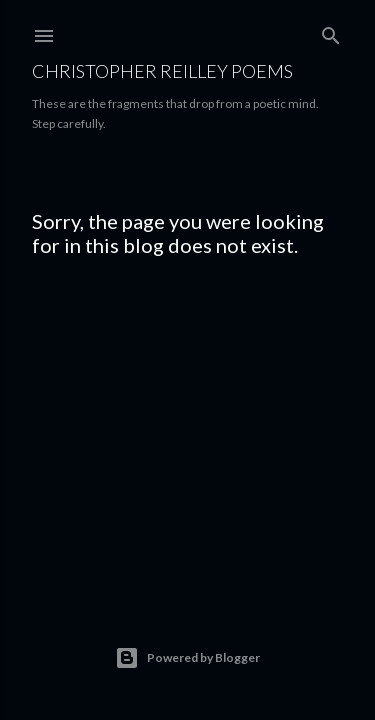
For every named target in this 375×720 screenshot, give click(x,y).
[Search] (331, 31)
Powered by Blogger (187, 658)
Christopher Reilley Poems (162, 71)
